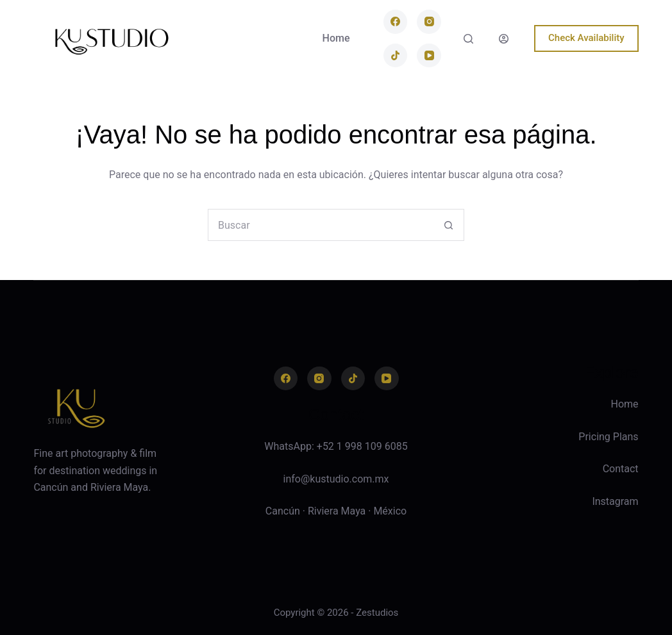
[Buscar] (468, 39)
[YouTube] (429, 56)
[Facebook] (396, 22)
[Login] (504, 39)
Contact (621, 469)
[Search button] (448, 225)
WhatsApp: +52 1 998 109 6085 (336, 446)
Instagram (615, 501)
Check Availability (586, 38)
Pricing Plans (608, 437)
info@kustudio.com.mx (336, 479)
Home (336, 38)
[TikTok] (396, 56)
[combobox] (321, 225)
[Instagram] (429, 22)
